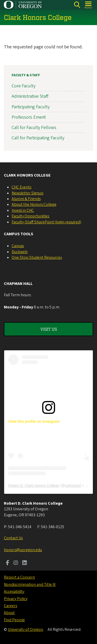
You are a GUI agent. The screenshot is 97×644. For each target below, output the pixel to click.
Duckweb (20, 252)
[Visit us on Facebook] (8, 563)
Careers (10, 606)
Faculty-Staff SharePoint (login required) (46, 222)
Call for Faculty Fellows (34, 128)
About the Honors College (34, 204)
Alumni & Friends (26, 199)
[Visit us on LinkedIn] (25, 563)
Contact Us (13, 538)
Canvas (18, 246)
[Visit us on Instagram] (16, 563)
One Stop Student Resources (37, 257)
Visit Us (49, 329)
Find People (14, 620)
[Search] (77, 5)
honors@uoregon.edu (23, 550)
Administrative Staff (30, 96)
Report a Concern (19, 577)
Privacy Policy (16, 599)
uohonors (73, 486)
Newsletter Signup (28, 193)
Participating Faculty (31, 107)
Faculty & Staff (26, 75)
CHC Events (21, 187)
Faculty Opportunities (30, 216)
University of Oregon (25, 630)
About (9, 613)
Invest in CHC (23, 210)
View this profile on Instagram (34, 421)
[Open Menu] (89, 5)
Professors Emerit (29, 117)
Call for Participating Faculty (38, 138)
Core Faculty (24, 86)
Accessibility (14, 592)
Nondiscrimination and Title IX (30, 585)
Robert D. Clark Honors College (34, 486)
